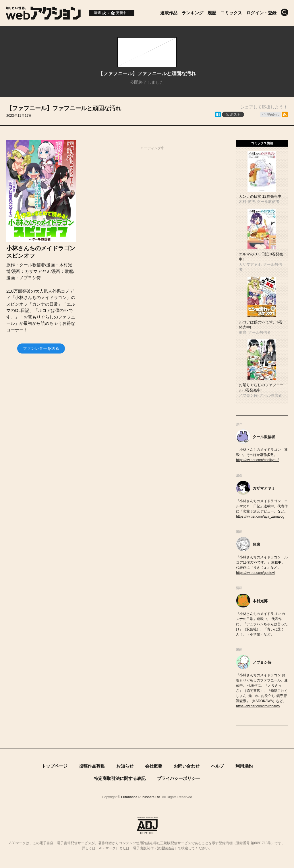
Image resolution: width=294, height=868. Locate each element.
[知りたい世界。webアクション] (43, 17)
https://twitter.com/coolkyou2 (258, 460)
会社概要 (154, 766)
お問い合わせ (187, 766)
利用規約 (244, 766)
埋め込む (273, 114)
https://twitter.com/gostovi (255, 573)
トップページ (55, 766)
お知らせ (125, 766)
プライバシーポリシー (179, 778)
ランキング (193, 13)
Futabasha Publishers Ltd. (141, 797)
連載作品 (169, 13)
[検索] (285, 12)
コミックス (231, 13)
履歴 (212, 13)
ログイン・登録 (261, 13)
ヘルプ (217, 766)
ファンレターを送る (41, 348)
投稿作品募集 (92, 766)
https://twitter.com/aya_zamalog (260, 516)
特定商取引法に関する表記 (120, 778)
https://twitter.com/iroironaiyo (258, 706)
